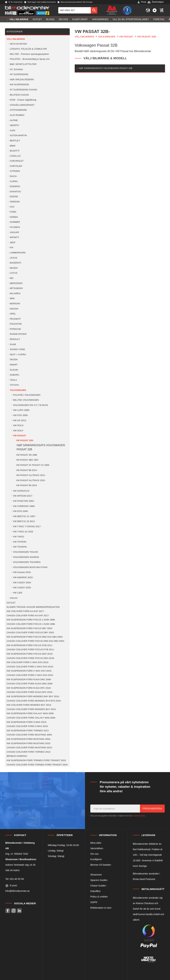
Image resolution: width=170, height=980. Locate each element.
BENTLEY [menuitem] (15, 141)
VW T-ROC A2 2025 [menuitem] (23, 532)
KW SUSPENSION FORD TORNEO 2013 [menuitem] (28, 731)
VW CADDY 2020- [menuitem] (22, 588)
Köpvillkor (95, 891)
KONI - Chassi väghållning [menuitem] (23, 100)
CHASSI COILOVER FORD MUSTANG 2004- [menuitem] (30, 735)
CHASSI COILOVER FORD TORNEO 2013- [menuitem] (29, 752)
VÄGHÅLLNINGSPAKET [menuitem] (22, 105)
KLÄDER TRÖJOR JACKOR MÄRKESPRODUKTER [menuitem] (33, 607)
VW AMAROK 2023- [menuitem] (23, 577)
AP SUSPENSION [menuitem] (19, 74)
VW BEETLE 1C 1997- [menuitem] (24, 516)
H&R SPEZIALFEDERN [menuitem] (22, 79)
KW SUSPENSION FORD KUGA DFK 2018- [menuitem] (29, 688)
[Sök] (94, 10)
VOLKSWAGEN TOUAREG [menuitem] (27, 562)
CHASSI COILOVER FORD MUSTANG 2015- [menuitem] (30, 748)
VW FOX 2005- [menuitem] (21, 415)
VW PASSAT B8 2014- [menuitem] (27, 470)
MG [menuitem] (12, 278)
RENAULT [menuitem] (15, 339)
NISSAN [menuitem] (14, 309)
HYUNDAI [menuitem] (15, 227)
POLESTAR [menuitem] (16, 324)
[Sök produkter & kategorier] (75, 10)
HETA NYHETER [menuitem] (18, 44)
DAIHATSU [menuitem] (15, 192)
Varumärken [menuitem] (100, 19)
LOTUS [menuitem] (14, 273)
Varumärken (97, 848)
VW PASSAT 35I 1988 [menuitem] (27, 455)
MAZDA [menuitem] (14, 268)
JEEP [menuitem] (13, 242)
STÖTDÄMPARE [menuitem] (18, 110)
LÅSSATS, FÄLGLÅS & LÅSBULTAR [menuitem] (28, 49)
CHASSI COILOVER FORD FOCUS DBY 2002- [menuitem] (31, 632)
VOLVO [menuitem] (14, 598)
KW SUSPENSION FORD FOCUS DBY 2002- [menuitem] (30, 628)
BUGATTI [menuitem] (15, 151)
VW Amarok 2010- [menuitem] (22, 572)
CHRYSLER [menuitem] (16, 166)
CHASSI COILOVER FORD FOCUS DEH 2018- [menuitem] (31, 658)
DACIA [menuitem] (13, 176)
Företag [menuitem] (159, 19)
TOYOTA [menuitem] (14, 385)
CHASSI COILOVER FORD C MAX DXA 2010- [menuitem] (30, 667)
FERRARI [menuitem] (15, 202)
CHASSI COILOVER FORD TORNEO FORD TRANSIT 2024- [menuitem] (37, 765)
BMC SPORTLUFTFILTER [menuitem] (23, 64)
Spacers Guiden (99, 880)
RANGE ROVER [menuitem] (18, 334)
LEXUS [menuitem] (14, 258)
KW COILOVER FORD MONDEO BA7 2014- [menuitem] (29, 705)
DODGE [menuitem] (14, 197)
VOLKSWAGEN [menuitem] (18, 390)
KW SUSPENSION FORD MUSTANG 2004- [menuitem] (29, 739)
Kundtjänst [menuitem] (80, 19)
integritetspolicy (139, 816)
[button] (155, 10)
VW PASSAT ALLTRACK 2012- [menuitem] (31, 475)
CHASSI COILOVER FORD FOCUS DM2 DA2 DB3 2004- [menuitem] (36, 641)
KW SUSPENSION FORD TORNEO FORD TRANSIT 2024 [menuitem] (36, 760)
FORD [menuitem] (13, 212)
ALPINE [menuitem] (14, 120)
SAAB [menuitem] (13, 344)
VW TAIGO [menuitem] (19, 537)
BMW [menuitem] (13, 146)
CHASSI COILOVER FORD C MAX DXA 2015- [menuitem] (30, 675)
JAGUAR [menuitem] (14, 232)
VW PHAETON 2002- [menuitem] (24, 501)
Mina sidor (96, 843)
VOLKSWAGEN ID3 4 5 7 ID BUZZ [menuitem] (31, 405)
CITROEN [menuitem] (15, 171)
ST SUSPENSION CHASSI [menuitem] (23, 90)
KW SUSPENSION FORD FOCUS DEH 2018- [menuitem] (30, 654)
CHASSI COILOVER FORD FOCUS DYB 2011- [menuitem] (31, 649)
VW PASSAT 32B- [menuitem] (25, 440)
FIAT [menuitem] (12, 207)
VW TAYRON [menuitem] (20, 542)
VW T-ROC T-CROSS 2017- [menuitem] (27, 526)
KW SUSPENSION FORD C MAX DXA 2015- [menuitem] (29, 671)
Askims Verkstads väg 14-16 (20, 865)
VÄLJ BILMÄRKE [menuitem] (19, 19)
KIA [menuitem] (12, 247)
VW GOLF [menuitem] (18, 431)
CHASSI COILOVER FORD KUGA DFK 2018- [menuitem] (30, 692)
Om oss (94, 854)
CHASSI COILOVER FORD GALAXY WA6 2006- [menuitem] (31, 718)
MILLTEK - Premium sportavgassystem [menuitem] (29, 54)
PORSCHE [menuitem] (15, 329)
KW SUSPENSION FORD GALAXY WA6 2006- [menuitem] (30, 713)
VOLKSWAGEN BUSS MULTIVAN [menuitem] (30, 567)
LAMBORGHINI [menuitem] (18, 253)
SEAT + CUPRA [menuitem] (18, 354)
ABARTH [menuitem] (14, 125)
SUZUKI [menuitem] (14, 370)
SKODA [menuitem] (14, 359)
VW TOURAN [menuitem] (20, 547)
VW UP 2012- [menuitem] (20, 420)
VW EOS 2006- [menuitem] (21, 511)
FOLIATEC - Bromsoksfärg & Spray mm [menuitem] (30, 59)
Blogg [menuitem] (50, 19)
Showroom (96, 875)
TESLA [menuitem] (13, 380)
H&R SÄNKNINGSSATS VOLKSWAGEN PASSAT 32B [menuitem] (41, 447)
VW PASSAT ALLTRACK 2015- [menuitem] (31, 480)
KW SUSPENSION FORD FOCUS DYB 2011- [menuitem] (30, 645)
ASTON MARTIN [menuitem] (18, 135)
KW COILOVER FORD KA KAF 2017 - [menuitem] (26, 611)
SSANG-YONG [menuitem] (17, 349)
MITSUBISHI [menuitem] (16, 288)
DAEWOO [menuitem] (15, 186)
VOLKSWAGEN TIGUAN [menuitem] (25, 552)
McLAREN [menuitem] (15, 293)
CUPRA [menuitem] (14, 181)
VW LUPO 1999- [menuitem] (21, 410)
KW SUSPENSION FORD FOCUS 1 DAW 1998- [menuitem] (31, 620)
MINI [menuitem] (12, 298)
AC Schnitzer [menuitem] (16, 69)
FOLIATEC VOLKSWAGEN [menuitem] (27, 395)
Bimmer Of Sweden (101, 865)
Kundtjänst (96, 859)
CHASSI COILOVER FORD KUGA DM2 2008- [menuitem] (30, 684)
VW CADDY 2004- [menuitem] (22, 583)
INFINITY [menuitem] (15, 237)
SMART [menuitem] (14, 365)
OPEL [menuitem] (13, 314)
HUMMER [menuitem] (15, 222)
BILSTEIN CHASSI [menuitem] (19, 95)
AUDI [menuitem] (12, 130)
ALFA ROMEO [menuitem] (17, 115)
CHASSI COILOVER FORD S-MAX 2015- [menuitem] (28, 726)
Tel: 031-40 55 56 (15, 879)
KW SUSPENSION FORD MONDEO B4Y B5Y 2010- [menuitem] (33, 696)
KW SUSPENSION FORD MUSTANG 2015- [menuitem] (29, 743)
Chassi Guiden (98, 886)
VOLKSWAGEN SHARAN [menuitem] (26, 557)
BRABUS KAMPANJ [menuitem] (17, 756)
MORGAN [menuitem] (15, 304)
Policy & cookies (99, 897)
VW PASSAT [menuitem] (20, 436)
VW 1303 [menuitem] (18, 593)
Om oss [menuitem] (63, 19)
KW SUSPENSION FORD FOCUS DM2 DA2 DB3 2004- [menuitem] (35, 637)
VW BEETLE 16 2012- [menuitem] (24, 521)
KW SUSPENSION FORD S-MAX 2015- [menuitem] (27, 722)
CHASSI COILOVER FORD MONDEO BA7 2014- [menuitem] (32, 709)
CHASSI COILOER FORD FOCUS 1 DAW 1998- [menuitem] (31, 624)
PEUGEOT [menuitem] (15, 319)
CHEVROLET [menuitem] (17, 161)
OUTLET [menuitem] (37, 19)
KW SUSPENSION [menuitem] (19, 84)
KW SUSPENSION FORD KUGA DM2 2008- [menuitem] (29, 679)
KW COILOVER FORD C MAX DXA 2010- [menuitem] (28, 662)
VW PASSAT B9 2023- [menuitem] (27, 485)
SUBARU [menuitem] (15, 375)
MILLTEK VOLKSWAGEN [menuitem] (26, 400)
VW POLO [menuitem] (18, 425)
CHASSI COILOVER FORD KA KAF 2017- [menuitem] (28, 616)
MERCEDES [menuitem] (16, 283)
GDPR (94, 902)
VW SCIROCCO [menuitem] (21, 491)
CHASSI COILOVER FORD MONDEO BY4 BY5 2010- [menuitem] (34, 701)
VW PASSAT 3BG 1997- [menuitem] (28, 460)
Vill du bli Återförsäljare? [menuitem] (131, 19)
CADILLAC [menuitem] (15, 156)
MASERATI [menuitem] (15, 263)
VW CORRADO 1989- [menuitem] (24, 506)
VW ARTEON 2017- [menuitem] (23, 496)
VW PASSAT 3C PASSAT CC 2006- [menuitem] (33, 465)
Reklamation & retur (101, 908)
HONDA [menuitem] (14, 217)
